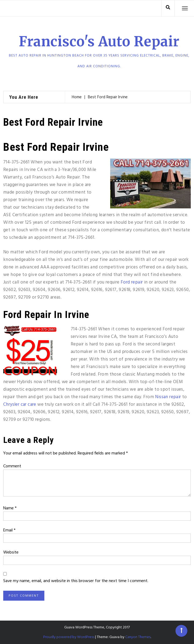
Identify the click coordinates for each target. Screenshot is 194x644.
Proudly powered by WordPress (69, 637)
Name (10, 508)
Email (9, 530)
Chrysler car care (20, 405)
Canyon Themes (138, 637)
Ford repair (132, 282)
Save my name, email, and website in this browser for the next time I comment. (76, 581)
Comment (12, 466)
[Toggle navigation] (185, 8)
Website (11, 552)
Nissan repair (168, 397)
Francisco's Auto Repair (99, 42)
